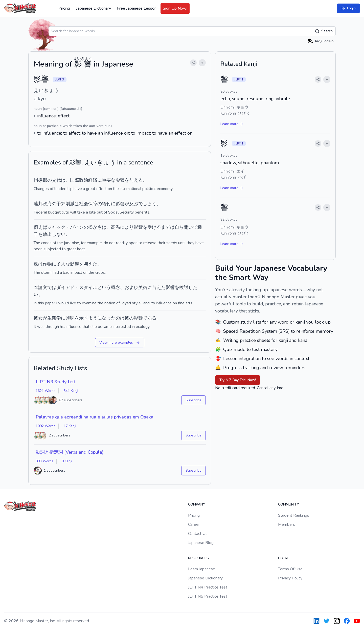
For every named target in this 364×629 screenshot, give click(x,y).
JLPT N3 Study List (55, 382)
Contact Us (198, 534)
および (131, 287)
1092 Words (45, 426)
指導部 (40, 180)
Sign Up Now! (175, 8)
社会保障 (88, 204)
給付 (106, 204)
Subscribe (194, 400)
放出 (47, 234)
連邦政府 (43, 204)
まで (166, 227)
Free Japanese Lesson (137, 8)
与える (136, 180)
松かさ (95, 227)
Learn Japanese (202, 569)
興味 (70, 318)
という (104, 287)
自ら (179, 227)
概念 (116, 287)
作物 (47, 264)
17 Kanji (70, 426)
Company (197, 504)
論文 (43, 287)
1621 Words (45, 391)
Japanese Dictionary (94, 8)
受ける (154, 227)
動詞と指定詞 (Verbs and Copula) (70, 452)
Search (324, 31)
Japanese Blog (201, 543)
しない (59, 234)
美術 (143, 287)
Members (287, 525)
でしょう (147, 204)
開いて (191, 227)
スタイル (88, 287)
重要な (109, 180)
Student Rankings (294, 515)
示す (84, 318)
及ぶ (134, 204)
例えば (40, 227)
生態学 (54, 318)
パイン (77, 227)
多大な (63, 264)
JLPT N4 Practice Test (208, 587)
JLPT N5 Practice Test (208, 596)
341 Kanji (71, 391)
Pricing (64, 8)
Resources (198, 558)
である (150, 318)
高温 (116, 227)
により (127, 227)
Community (289, 504)
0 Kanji (67, 461)
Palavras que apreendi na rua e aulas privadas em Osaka (95, 417)
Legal (283, 558)
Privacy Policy (290, 578)
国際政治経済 (84, 180)
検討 (184, 287)
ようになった (102, 318)
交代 (56, 180)
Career (194, 525)
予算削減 (65, 204)
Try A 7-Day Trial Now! (238, 380)
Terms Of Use (290, 569)
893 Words (44, 461)
